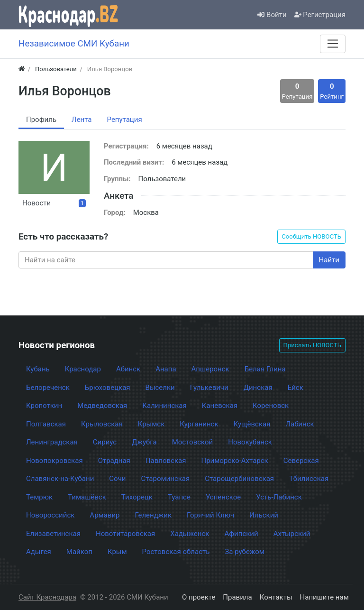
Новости (54, 203)
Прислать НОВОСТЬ (312, 345)
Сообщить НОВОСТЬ (311, 236)
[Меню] (333, 44)
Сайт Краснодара (47, 597)
